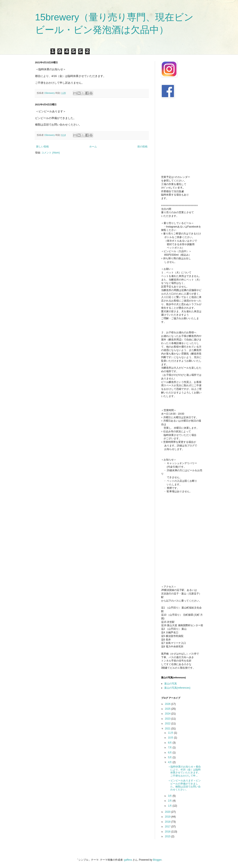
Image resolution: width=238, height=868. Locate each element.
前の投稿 (142, 147)
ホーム (93, 147)
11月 (171, 733)
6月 (170, 753)
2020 (168, 812)
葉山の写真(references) (177, 688)
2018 (168, 822)
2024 (168, 714)
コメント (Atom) (51, 153)
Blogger (157, 860)
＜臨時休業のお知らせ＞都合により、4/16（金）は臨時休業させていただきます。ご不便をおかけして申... (184, 771)
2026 (168, 704)
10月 (171, 738)
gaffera (128, 860)
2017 (168, 827)
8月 (170, 743)
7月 (170, 748)
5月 (170, 757)
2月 (170, 801)
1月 (170, 806)
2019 (168, 817)
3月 (170, 796)
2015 (168, 836)
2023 (168, 719)
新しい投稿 (42, 147)
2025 (168, 709)
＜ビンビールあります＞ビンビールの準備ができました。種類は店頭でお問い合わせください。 (184, 785)
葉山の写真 (171, 684)
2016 (168, 832)
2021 (168, 729)
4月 (170, 762)
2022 (168, 724)
